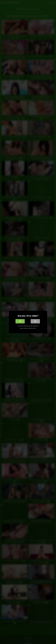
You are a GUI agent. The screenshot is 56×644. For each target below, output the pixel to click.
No (35, 321)
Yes (20, 321)
